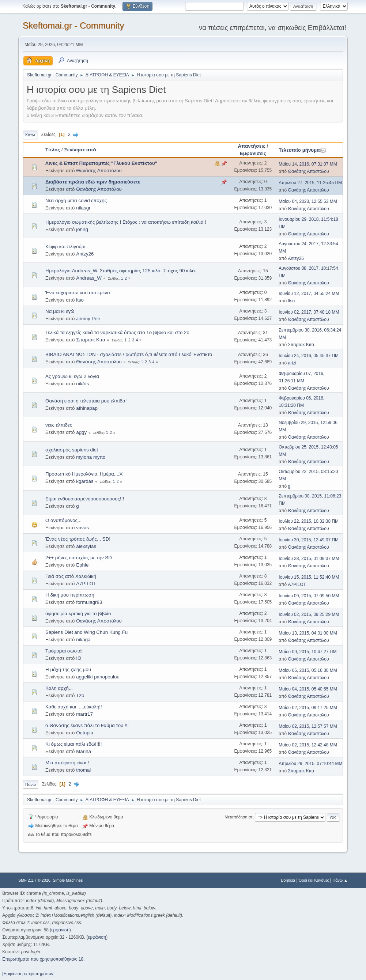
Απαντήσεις (252, 146)
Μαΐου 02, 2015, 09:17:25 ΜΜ (308, 708)
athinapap (87, 408)
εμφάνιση (60, 930)
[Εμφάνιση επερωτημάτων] (28, 974)
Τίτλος (53, 150)
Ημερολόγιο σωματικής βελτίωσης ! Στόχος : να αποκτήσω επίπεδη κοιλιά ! (126, 222)
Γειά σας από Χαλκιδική (71, 576)
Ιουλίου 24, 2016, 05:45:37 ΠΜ (309, 356)
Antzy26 (85, 254)
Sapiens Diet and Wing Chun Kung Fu (86, 632)
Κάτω (30, 135)
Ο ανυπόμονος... (63, 520)
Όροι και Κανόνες (314, 880)
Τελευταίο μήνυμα (302, 150)
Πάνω (31, 784)
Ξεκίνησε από (80, 150)
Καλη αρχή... (59, 688)
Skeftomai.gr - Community (73, 25)
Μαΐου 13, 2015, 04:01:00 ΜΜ (308, 633)
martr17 (84, 714)
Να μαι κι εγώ (60, 311)
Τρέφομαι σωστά (63, 651)
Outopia (85, 733)
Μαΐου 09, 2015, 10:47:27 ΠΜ (307, 652)
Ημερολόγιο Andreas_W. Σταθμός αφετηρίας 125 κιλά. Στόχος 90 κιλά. (121, 271)
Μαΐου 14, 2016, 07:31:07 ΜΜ (308, 164)
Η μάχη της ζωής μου (68, 669)
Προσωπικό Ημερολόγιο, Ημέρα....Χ (84, 474)
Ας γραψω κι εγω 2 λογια (72, 376)
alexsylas (86, 546)
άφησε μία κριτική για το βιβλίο (78, 614)
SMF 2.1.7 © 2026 (34, 880)
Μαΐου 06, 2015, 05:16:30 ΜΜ (308, 670)
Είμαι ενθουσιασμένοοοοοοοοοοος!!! (85, 499)
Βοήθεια (288, 880)
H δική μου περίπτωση (70, 595)
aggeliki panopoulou (98, 677)
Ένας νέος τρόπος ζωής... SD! (78, 539)
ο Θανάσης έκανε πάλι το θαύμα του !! (86, 725)
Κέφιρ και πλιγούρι (65, 247)
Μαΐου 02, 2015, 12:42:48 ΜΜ (308, 745)
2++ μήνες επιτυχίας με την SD (79, 558)
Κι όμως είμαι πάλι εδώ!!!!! (73, 744)
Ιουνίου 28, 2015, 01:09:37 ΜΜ (309, 559)
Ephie (82, 565)
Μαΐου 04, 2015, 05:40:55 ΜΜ (308, 689)
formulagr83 (89, 602)
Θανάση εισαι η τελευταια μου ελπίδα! (86, 401)
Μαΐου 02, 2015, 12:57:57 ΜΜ (308, 726)
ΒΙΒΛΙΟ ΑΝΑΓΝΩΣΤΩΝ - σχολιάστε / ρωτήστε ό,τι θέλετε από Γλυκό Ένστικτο (129, 354)
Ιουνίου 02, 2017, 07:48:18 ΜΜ (309, 312)
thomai (83, 770)
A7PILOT (86, 584)
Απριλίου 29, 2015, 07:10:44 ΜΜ (310, 764)
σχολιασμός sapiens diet (72, 450)
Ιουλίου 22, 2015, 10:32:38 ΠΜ (309, 521)
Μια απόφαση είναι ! (67, 763)
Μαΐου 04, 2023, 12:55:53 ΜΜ (308, 201)
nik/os (82, 384)
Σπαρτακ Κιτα (91, 340)
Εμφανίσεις (253, 153)
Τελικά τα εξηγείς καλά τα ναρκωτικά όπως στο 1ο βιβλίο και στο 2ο (117, 332)
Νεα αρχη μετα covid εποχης (76, 200)
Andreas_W (89, 278)
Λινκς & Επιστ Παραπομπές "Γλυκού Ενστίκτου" (101, 163)
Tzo (80, 695)
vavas (82, 528)
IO (79, 658)
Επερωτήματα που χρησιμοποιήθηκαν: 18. (43, 959)
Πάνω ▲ (340, 880)
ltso (80, 300)
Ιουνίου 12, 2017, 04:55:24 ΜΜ (309, 294)
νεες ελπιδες (59, 425)
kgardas (85, 481)
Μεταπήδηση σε (239, 817)
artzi (292, 363)
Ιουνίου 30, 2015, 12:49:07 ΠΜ (309, 540)
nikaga (83, 640)
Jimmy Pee (88, 319)
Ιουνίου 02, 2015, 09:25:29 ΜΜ (309, 614)
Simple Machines (68, 880)
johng (82, 229)
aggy (81, 432)
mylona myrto (91, 457)
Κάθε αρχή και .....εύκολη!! (74, 707)
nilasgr (83, 208)
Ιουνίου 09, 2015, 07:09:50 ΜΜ (309, 596)
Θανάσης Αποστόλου (99, 171)
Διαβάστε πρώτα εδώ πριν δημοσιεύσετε (93, 182)
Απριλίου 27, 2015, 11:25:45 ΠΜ (310, 183)
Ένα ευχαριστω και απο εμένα (78, 293)
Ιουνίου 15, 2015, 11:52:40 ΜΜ (309, 577)
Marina (84, 751)
